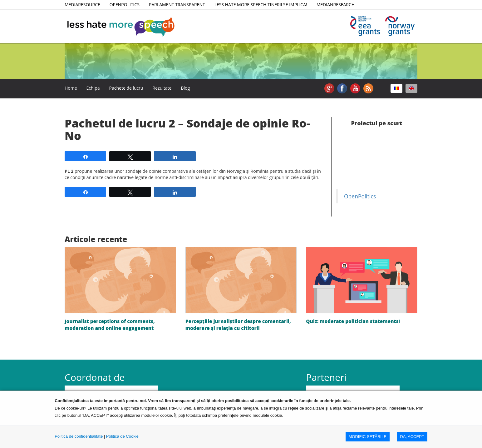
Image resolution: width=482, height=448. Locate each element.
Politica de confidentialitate (79, 436)
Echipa (93, 88)
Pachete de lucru (126, 88)
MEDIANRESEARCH (336, 5)
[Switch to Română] (396, 88)
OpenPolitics (360, 196)
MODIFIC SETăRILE (368, 437)
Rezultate (162, 88)
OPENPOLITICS (125, 5)
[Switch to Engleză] (411, 88)
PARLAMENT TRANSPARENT (177, 5)
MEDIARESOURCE (82, 5)
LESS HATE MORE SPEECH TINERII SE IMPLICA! (261, 5)
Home (71, 88)
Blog (185, 88)
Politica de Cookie (122, 436)
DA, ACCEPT (412, 437)
